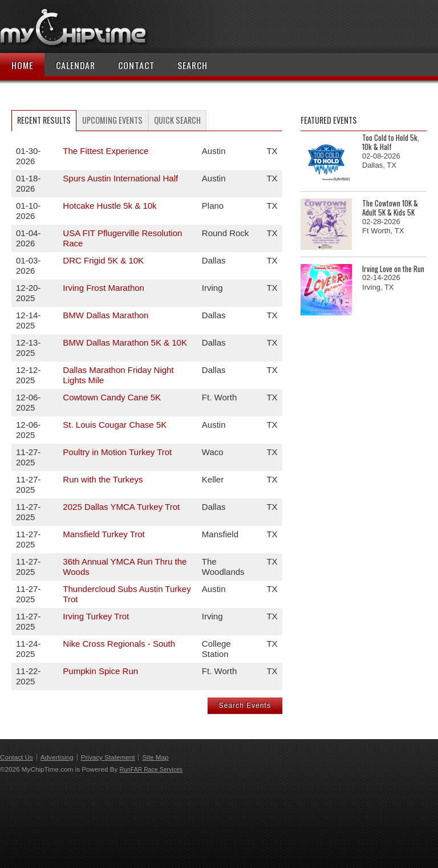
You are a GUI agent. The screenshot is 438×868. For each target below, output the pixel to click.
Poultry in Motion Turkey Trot (117, 452)
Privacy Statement (108, 757)
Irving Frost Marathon (104, 288)
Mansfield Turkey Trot (104, 534)
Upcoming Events (112, 120)
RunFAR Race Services (151, 769)
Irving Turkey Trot (96, 616)
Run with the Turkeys (103, 479)
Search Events (245, 705)
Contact (136, 65)
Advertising (57, 757)
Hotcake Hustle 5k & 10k (109, 206)
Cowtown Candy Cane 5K (112, 397)
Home (22, 65)
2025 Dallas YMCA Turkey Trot (121, 507)
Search (192, 65)
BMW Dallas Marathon (106, 315)
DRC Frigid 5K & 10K (103, 260)
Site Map (155, 757)
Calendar (76, 65)
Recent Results (44, 120)
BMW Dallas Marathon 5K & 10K (125, 342)
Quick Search (177, 120)
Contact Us (17, 757)
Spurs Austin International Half (120, 178)
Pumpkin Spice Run (100, 671)
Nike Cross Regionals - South (119, 644)
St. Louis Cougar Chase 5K (115, 425)
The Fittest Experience (106, 151)
